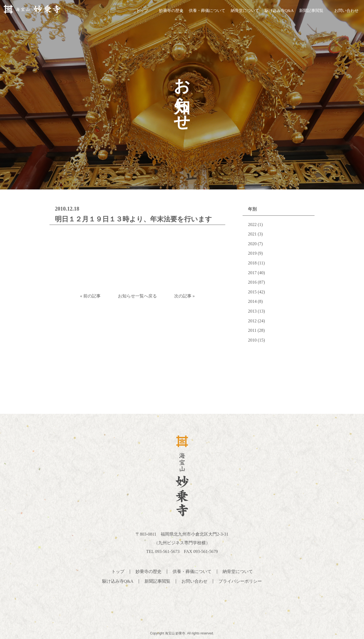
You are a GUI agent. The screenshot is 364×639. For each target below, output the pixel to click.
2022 (252, 225)
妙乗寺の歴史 (171, 11)
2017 (252, 273)
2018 (252, 263)
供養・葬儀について (207, 11)
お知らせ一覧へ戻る (137, 296)
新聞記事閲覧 (311, 11)
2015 (252, 292)
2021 (252, 234)
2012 (252, 321)
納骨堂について (245, 11)
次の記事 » (184, 296)
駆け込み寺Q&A (279, 11)
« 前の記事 (90, 296)
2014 (252, 301)
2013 (252, 311)
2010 (252, 340)
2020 (252, 244)
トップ (142, 11)
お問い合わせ (346, 11)
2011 (252, 330)
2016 (252, 282)
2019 (252, 253)
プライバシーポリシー (240, 581)
